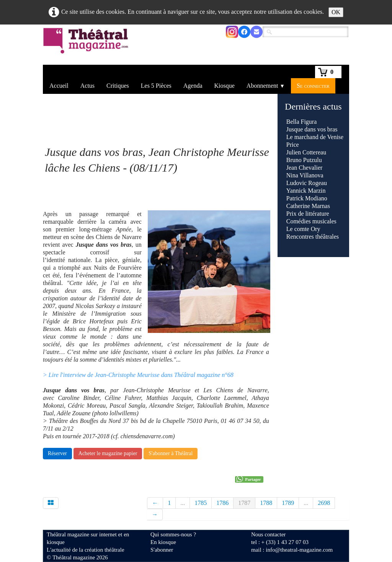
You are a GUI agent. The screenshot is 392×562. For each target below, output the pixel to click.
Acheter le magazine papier (108, 453)
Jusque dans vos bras (312, 129)
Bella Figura (302, 122)
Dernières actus (313, 107)
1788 (266, 503)
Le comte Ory (303, 229)
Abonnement (266, 86)
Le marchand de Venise (315, 137)
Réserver (57, 453)
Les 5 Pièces (156, 86)
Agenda (193, 86)
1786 (222, 503)
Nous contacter (268, 534)
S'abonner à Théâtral (171, 453)
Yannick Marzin (306, 191)
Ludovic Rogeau (307, 183)
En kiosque (163, 542)
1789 (288, 503)
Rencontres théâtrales (313, 237)
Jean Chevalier (305, 168)
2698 (324, 503)
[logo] (87, 46)
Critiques (118, 86)
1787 (244, 503)
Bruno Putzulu (304, 160)
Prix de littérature (308, 214)
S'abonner (162, 550)
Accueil (59, 86)
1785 (201, 503)
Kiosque (225, 86)
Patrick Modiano (307, 198)
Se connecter (313, 86)
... (183, 503)
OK (336, 12)
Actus (87, 86)
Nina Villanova (305, 175)
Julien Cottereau (306, 152)
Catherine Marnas (308, 206)
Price (293, 145)
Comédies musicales (311, 221)
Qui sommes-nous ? (173, 534)
